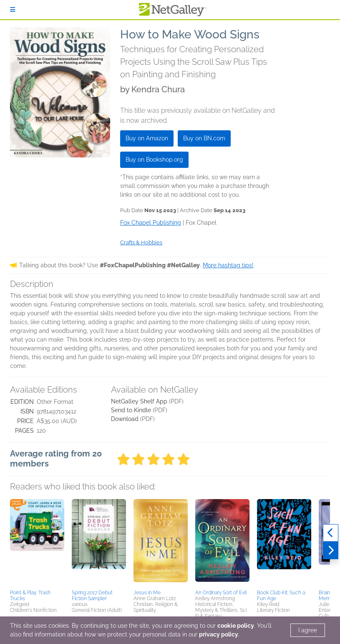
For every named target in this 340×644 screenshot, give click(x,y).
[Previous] (331, 533)
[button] (37, 543)
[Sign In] (13, 10)
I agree (308, 630)
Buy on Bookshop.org (154, 160)
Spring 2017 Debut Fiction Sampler (92, 596)
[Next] (331, 550)
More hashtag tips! (228, 265)
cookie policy (236, 626)
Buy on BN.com (204, 138)
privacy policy (219, 634)
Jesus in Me (147, 593)
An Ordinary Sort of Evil (221, 593)
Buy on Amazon (147, 138)
